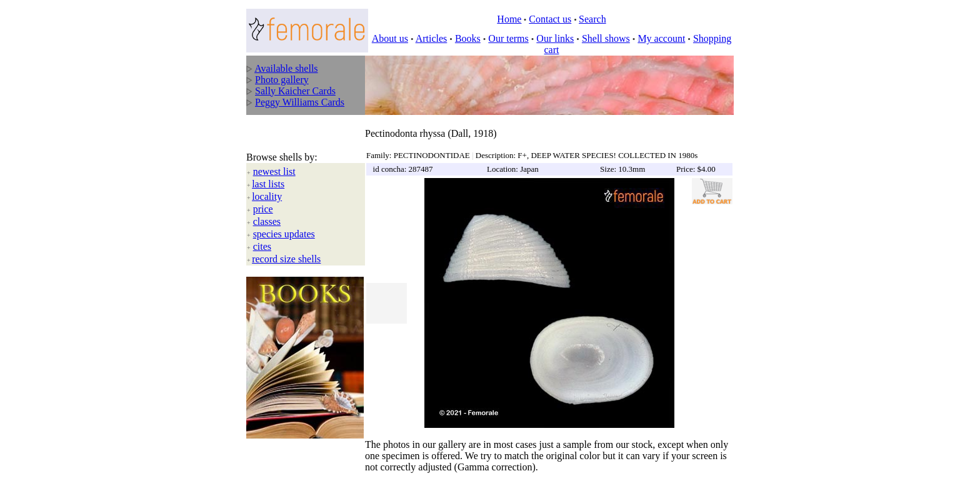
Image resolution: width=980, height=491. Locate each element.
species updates (284, 221)
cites (262, 233)
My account (661, 38)
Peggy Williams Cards (300, 102)
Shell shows (606, 38)
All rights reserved (334, 473)
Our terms (508, 38)
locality (267, 183)
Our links (555, 38)
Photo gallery (282, 80)
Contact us (550, 19)
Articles (432, 38)
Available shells (286, 68)
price (263, 196)
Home (509, 19)
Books (468, 38)
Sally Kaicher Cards (295, 91)
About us (390, 38)
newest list (274, 158)
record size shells (286, 246)
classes (267, 208)
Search (592, 19)
